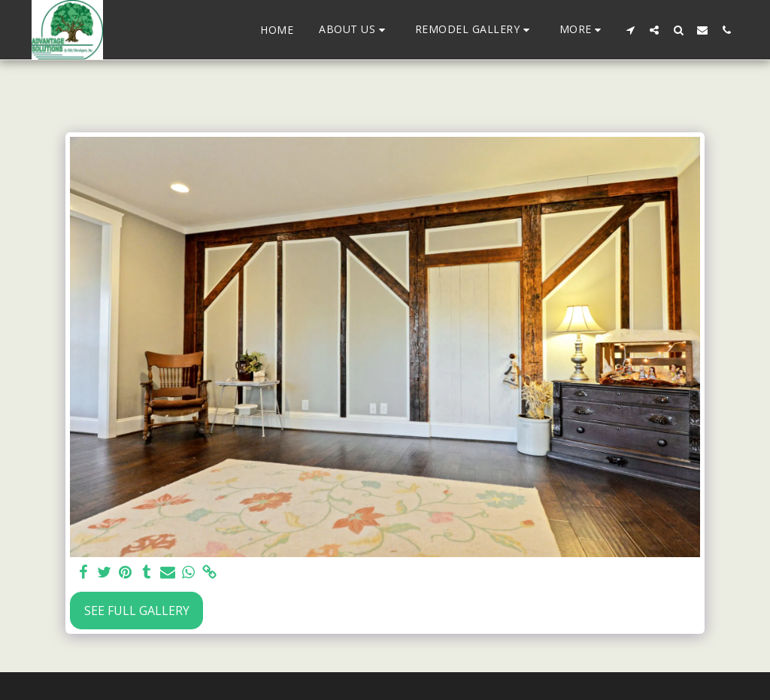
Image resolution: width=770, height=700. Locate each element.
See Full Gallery (137, 611)
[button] (354, 30)
